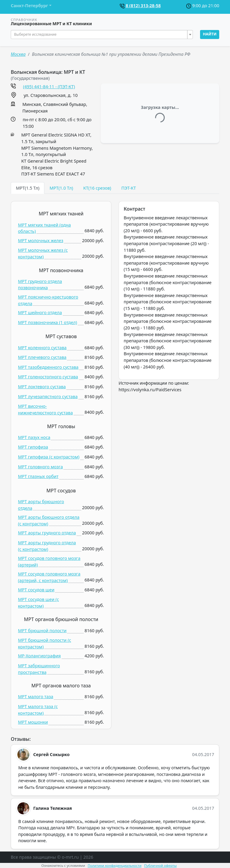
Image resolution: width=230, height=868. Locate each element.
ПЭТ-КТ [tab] (129, 188)
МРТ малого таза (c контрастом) (38, 710)
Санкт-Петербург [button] (29, 6)
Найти (210, 34)
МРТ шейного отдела (40, 312)
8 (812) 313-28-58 (143, 6)
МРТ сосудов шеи (36, 590)
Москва (18, 54)
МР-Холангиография (39, 656)
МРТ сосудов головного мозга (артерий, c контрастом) (49, 577)
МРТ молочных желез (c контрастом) (43, 253)
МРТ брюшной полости (42, 631)
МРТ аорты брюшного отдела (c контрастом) (49, 520)
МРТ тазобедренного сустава (48, 367)
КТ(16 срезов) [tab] (97, 188)
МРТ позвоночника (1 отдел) (47, 322)
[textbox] (100, 35)
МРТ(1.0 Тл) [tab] (61, 188)
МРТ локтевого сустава (42, 387)
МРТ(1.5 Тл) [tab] (28, 188)
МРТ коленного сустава (42, 348)
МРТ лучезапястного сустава (48, 396)
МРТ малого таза (36, 697)
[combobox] (102, 35)
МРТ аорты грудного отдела (47, 533)
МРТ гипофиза (33, 447)
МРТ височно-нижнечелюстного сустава (45, 409)
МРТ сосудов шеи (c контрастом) (38, 603)
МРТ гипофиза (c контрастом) (49, 457)
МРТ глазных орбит (38, 476)
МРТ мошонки (33, 722)
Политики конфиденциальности (115, 865)
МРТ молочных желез (41, 240)
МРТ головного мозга (40, 467)
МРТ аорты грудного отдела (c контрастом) (47, 546)
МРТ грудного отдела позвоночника (40, 285)
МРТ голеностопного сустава (48, 377)
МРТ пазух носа (34, 437)
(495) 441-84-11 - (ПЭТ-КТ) (49, 87)
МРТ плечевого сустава (42, 357)
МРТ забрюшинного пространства (39, 669)
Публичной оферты (160, 865)
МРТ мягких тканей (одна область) (44, 228)
